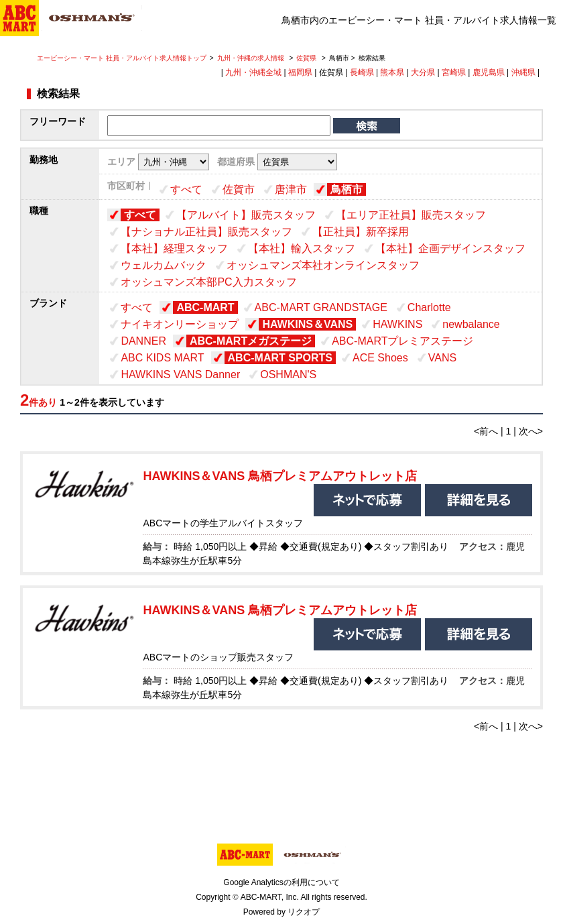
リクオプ (304, 912)
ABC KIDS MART (162, 358)
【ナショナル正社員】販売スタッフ (206, 232)
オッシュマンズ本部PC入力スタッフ (208, 282)
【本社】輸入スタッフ (302, 248)
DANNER (143, 341)
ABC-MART (205, 307)
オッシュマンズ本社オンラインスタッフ (323, 265)
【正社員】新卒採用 (361, 232)
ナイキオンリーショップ (180, 324)
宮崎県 (454, 72)
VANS (442, 358)
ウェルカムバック (164, 265)
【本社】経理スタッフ (174, 248)
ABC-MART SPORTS (280, 358)
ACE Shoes (380, 358)
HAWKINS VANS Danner (180, 374)
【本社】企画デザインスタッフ (450, 248)
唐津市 (291, 189)
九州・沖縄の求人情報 (252, 58)
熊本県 (392, 72)
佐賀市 (239, 189)
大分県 (423, 72)
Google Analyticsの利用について (281, 882)
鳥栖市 (347, 189)
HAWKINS (397, 324)
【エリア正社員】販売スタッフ (411, 215)
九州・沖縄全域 (253, 72)
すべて (186, 189)
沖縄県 (523, 72)
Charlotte (429, 307)
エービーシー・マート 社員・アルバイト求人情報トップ (122, 58)
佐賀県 (306, 58)
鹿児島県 (489, 72)
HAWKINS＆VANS (307, 324)
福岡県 (300, 72)
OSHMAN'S (288, 374)
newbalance (471, 324)
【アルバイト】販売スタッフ (246, 215)
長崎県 (362, 72)
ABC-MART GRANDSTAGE (321, 307)
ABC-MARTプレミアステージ (402, 341)
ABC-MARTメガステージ (251, 341)
